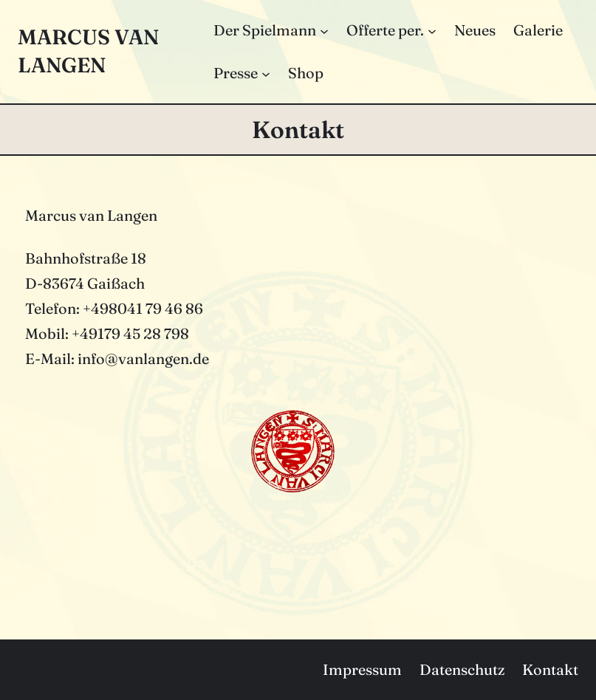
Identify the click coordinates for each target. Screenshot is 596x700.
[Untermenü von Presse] (266, 73)
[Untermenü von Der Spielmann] (324, 30)
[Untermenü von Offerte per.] (432, 30)
